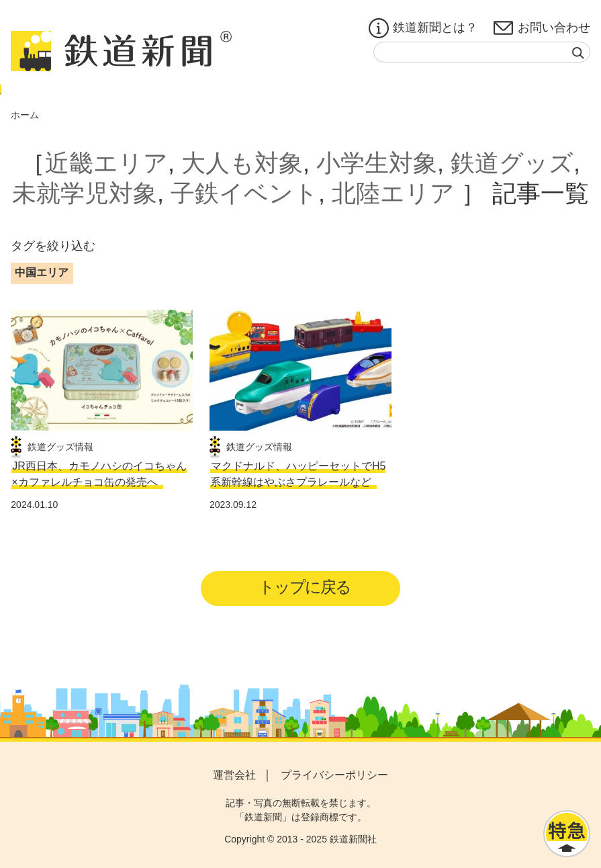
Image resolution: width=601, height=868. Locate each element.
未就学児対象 (85, 193)
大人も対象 (242, 163)
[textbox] (482, 52)
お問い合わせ (542, 28)
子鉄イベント (244, 193)
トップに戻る (305, 587)
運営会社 (234, 775)
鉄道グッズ (512, 163)
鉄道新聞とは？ (423, 28)
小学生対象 (377, 163)
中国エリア (42, 272)
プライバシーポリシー (334, 775)
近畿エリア (106, 163)
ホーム (25, 115)
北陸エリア (393, 193)
